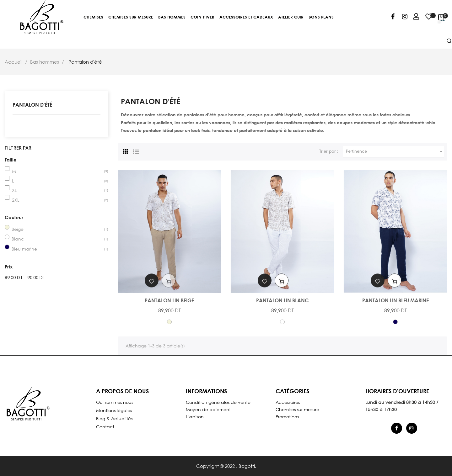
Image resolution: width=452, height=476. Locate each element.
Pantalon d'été (32, 105)
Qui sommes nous (115, 402)
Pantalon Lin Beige (169, 300)
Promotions (287, 417)
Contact (105, 427)
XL (14, 190)
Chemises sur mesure (297, 409)
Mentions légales (114, 410)
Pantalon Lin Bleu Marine (395, 300)
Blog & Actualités (114, 418)
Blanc (18, 239)
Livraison (195, 417)
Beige (18, 229)
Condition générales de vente (218, 402)
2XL (16, 200)
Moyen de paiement (208, 409)
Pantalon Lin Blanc (282, 300)
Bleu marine (24, 249)
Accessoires (288, 402)
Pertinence (395, 152)
